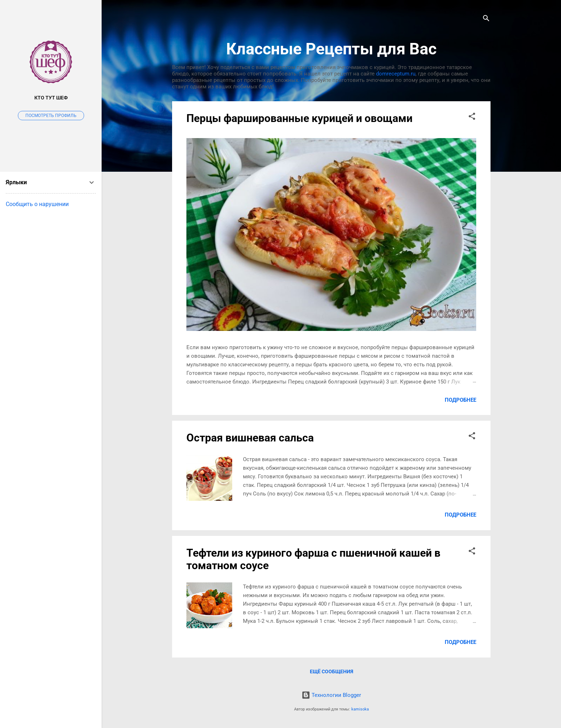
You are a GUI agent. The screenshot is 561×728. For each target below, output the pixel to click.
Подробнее (460, 400)
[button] (472, 118)
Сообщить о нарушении (37, 204)
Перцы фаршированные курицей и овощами (299, 118)
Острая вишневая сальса (250, 438)
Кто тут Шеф (51, 98)
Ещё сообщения (331, 671)
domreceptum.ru (396, 74)
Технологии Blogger (331, 695)
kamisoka (360, 709)
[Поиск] (486, 19)
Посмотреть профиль (51, 116)
